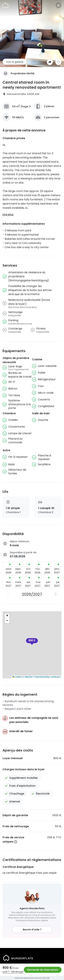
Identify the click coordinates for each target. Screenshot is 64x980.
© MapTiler (28, 677)
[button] (32, 641)
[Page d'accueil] (5, 5)
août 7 (6, 972)
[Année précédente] (8, 594)
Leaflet (17, 677)
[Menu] (58, 5)
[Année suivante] (56, 594)
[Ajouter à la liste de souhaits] (58, 62)
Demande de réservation (43, 970)
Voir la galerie (15, 62)
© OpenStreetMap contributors (47, 677)
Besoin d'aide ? (32, 930)
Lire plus (8, 215)
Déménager (17, 972)
